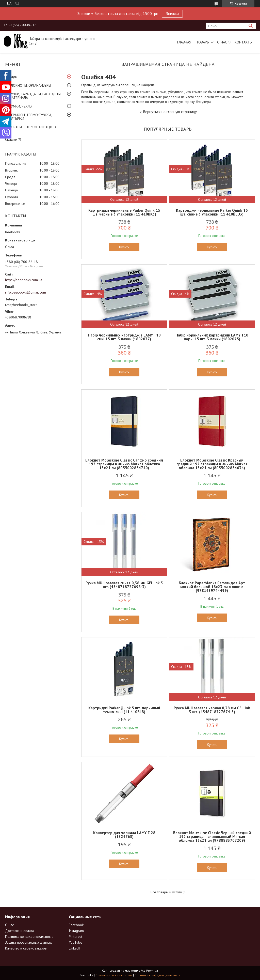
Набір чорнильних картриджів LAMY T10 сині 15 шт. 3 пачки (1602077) (124, 337)
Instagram (76, 931)
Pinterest (76, 937)
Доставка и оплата (19, 931)
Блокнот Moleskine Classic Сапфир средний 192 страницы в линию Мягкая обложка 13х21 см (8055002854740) (124, 464)
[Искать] (250, 26)
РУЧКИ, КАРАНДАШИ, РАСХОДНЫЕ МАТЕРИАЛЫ (36, 96)
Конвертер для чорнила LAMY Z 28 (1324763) (124, 835)
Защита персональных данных (28, 942)
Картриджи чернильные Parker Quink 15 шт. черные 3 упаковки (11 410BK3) (124, 212)
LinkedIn (75, 948)
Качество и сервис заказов (26, 948)
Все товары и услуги (166, 892)
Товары (203, 42)
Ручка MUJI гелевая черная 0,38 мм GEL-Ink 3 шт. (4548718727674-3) (212, 710)
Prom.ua (152, 970)
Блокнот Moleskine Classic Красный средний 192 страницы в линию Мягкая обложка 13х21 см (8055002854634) (212, 464)
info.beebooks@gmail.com (26, 292)
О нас (222, 42)
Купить (124, 247)
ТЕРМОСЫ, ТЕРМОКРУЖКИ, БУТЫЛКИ (30, 117)
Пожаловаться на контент (114, 975)
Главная (184, 42)
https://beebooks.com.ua (24, 280)
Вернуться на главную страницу (170, 112)
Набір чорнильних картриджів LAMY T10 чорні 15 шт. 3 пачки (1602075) (212, 337)
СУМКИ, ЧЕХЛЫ (21, 106)
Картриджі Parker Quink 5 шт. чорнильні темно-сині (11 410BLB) (124, 710)
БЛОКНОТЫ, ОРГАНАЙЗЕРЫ (30, 85)
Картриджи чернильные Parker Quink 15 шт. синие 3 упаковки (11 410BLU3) (212, 212)
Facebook (76, 925)
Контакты (243, 42)
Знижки (172, 13)
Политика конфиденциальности (29, 937)
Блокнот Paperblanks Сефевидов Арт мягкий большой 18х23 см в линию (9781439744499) (212, 587)
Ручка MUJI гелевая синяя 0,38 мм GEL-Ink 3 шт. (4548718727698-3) (124, 585)
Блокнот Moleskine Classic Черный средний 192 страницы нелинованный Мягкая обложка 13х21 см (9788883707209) (212, 837)
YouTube (76, 942)
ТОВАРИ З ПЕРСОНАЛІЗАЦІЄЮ (32, 127)
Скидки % (13, 139)
